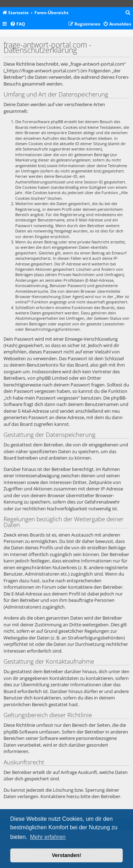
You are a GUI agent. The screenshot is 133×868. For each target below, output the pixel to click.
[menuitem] (128, 13)
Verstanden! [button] (66, 855)
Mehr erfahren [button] (48, 837)
